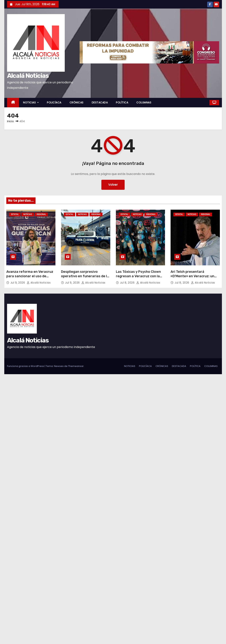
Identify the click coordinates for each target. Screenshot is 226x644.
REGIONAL (41, 214)
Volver (113, 185)
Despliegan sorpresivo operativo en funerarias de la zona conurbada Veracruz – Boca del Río (85, 278)
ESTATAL (15, 214)
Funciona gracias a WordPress (26, 366)
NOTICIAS (31, 103)
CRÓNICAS (77, 103)
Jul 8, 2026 (128, 283)
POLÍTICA (122, 103)
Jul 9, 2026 (18, 283)
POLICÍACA (54, 103)
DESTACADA (100, 103)
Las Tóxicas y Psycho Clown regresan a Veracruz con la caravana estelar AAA (138, 276)
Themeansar (76, 366)
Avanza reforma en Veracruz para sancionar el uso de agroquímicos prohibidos (30, 276)
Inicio (11, 121)
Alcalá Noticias (28, 76)
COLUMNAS (144, 103)
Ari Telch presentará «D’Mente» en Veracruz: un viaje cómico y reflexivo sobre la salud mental (195, 278)
